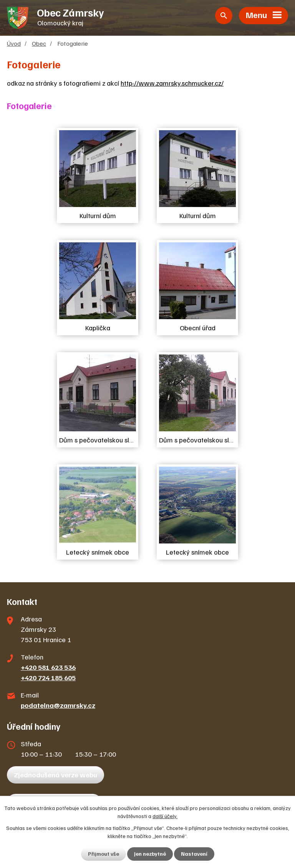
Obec (39, 44)
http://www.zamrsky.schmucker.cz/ (172, 84)
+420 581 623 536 (48, 668)
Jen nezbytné (150, 854)
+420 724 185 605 (48, 679)
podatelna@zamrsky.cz (58, 706)
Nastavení (194, 854)
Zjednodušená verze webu (56, 776)
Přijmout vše (104, 854)
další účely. (165, 816)
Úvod (14, 44)
